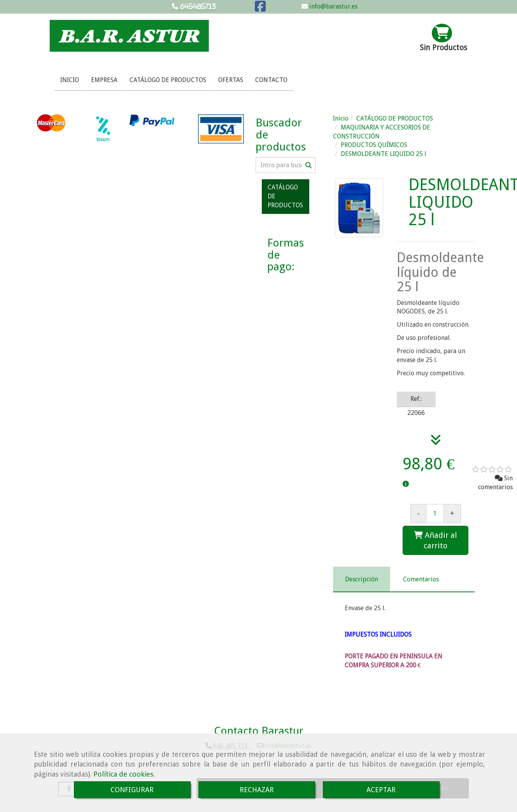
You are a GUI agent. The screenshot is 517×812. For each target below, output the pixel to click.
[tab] (362, 579)
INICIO (70, 80)
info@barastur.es (333, 6)
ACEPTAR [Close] (381, 790)
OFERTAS (231, 80)
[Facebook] (260, 9)
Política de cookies (123, 774)
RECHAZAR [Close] (257, 790)
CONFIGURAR (132, 790)
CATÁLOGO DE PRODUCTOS (168, 80)
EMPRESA (104, 80)
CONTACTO (271, 80)
